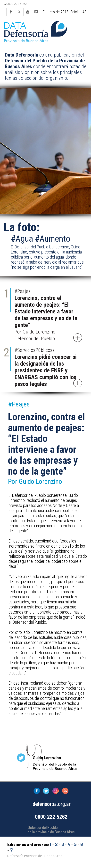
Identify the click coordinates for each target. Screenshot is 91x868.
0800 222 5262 (15, 4)
